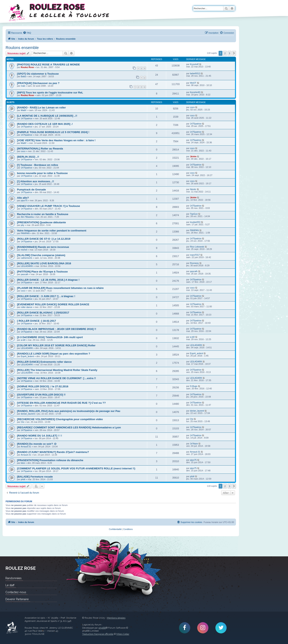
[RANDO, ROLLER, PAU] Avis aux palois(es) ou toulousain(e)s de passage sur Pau (69, 411)
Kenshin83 (195, 92)
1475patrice (27, 118)
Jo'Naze (194, 444)
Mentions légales (116, 618)
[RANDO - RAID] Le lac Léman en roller (41, 108)
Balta (23, 76)
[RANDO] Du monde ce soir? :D (37, 444)
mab (23, 86)
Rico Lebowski (197, 247)
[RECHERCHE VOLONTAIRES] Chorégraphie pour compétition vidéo (60, 419)
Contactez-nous (16, 592)
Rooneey (194, 263)
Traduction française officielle (98, 634)
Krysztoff (194, 64)
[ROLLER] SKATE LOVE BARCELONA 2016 (44, 263)
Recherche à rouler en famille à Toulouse (43, 214)
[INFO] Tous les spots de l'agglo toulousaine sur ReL (50, 93)
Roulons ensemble (22, 48)
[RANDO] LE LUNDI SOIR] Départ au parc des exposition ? (54, 354)
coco (192, 107)
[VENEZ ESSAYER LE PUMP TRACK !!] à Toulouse (48, 206)
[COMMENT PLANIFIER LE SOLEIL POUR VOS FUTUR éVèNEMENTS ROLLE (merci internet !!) (76, 468)
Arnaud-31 (26, 447)
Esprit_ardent (27, 356)
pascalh (25, 274)
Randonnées (13, 578)
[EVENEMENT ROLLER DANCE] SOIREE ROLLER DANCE (53, 304)
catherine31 (27, 258)
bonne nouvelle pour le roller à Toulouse (42, 173)
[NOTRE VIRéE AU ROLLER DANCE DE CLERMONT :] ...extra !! (56, 378)
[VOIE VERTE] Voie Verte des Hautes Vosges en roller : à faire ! (56, 140)
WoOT (193, 83)
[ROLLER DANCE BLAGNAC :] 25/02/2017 (43, 313)
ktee (23, 463)
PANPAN (25, 233)
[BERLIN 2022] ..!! (28, 157)
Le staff (10, 585)
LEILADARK (27, 266)
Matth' (24, 110)
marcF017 (195, 255)
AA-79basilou (27, 217)
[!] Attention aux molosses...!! (35, 181)
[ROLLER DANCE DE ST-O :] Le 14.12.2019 (44, 239)
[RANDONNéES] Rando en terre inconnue (43, 247)
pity (22, 225)
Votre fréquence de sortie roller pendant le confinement (52, 231)
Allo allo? (23, 198)
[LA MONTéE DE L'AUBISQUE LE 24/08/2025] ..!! (47, 116)
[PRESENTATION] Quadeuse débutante (41, 222)
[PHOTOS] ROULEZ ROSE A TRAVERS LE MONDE (48, 65)
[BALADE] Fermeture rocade (35, 477)
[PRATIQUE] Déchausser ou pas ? (38, 83)
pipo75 (24, 200)
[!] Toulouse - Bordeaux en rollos (38, 165)
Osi (22, 422)
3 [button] (229, 53)
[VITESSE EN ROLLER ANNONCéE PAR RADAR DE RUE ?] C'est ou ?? (61, 403)
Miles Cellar (123, 634)
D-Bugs (194, 386)
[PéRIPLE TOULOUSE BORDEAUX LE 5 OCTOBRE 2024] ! (53, 132)
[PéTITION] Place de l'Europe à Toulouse (42, 272)
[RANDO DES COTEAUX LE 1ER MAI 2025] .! (45, 124)
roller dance (26, 307)
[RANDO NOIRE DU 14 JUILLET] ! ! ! (39, 436)
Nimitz (193, 189)
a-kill (23, 340)
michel (24, 250)
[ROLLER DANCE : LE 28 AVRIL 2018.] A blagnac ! (48, 280)
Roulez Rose (27, 67)
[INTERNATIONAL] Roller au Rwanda (40, 149)
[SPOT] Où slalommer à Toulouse (38, 74)
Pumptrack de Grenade (31, 190)
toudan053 (195, 222)
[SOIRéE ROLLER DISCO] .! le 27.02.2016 (43, 386)
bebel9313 (195, 73)
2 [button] (225, 53)
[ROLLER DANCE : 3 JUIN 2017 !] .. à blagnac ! (46, 296)
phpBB (102, 628)
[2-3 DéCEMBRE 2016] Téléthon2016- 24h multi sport (50, 337)
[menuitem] (27, 33)
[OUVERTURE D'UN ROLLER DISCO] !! (41, 395)
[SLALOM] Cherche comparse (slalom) (41, 255)
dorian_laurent (28, 414)
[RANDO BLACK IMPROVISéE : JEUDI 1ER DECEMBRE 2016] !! (57, 329)
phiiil (23, 479)
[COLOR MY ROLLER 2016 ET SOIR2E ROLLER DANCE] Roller (56, 345)
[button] (234, 53)
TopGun (194, 214)
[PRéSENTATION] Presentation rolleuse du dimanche (50, 460)
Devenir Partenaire (17, 599)
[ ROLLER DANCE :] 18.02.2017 (36, 321)
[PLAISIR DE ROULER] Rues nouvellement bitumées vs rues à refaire (60, 288)
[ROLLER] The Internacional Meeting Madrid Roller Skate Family (57, 370)
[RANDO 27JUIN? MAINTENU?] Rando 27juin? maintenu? (53, 452)
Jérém (193, 156)
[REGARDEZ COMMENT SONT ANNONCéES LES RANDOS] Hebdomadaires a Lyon (69, 427)
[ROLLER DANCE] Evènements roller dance (44, 362)
